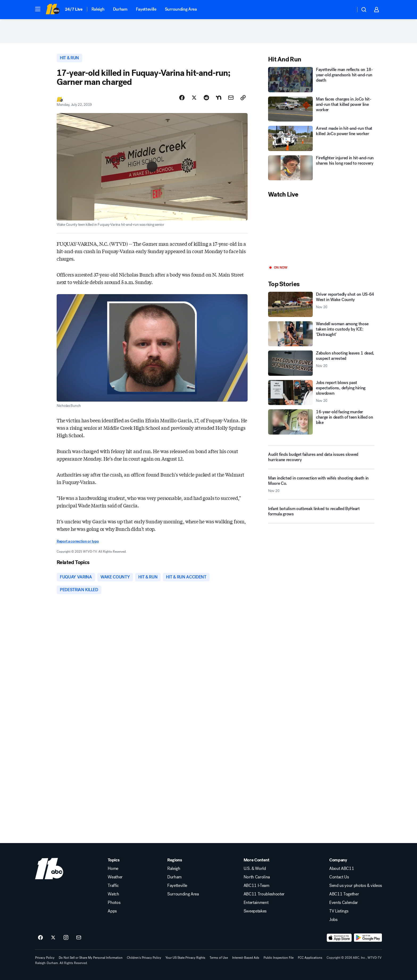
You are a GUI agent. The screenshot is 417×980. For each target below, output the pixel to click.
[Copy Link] (243, 98)
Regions (175, 860)
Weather (115, 877)
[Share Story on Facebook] (182, 98)
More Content (257, 860)
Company (338, 860)
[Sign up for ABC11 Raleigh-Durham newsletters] (79, 938)
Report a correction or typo (78, 541)
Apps (112, 911)
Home (113, 869)
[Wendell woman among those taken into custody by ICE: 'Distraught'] (321, 334)
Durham (120, 9)
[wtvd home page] (49, 869)
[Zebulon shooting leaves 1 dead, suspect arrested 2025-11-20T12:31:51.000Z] (321, 363)
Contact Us (339, 877)
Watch (113, 894)
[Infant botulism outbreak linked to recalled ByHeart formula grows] (321, 514)
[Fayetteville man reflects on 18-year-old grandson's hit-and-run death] (321, 80)
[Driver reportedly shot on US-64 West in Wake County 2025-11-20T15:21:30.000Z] (321, 304)
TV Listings (339, 911)
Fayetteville (146, 9)
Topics (114, 860)
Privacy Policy (45, 958)
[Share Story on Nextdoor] (219, 98)
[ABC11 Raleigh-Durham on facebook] (40, 938)
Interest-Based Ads (246, 958)
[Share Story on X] (194, 98)
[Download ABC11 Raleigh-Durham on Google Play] (368, 938)
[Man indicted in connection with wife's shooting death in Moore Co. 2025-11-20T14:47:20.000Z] (321, 486)
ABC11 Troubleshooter (264, 894)
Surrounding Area (181, 9)
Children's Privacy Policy (144, 958)
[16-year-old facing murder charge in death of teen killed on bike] (321, 422)
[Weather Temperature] (347, 10)
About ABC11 (342, 869)
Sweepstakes (255, 911)
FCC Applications (310, 958)
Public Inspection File (279, 958)
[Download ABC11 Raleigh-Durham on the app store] (339, 938)
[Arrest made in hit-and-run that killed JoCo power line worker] (321, 138)
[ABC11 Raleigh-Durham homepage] (53, 10)
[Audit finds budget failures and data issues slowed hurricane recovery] (321, 457)
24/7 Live (74, 9)
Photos (114, 903)
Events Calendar (344, 903)
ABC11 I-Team (257, 886)
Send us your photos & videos (356, 886)
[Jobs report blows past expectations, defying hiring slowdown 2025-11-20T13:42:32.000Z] (321, 393)
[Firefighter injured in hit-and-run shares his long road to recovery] (321, 168)
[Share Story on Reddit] (206, 98)
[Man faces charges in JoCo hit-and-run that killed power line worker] (321, 109)
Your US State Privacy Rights (185, 958)
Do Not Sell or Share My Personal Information (91, 958)
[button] (38, 9)
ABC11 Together (344, 894)
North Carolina (257, 877)
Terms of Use (219, 958)
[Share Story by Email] (231, 98)
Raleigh (98, 9)
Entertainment (256, 903)
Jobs (333, 920)
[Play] (321, 232)
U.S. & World (255, 869)
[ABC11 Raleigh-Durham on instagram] (66, 938)
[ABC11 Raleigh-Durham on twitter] (53, 938)
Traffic (113, 886)
